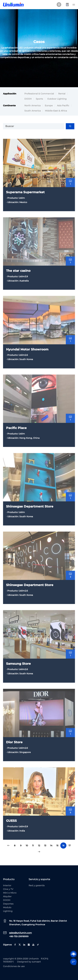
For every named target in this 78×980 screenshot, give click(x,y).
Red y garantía (37, 885)
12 (39, 846)
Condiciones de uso (14, 966)
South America (33, 111)
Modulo (7, 907)
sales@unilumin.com (20, 933)
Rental (62, 94)
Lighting (8, 911)
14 (51, 846)
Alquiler (7, 896)
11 (33, 846)
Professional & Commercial (39, 94)
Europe (49, 106)
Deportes (8, 904)
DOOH (28, 99)
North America (32, 106)
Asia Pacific (63, 106)
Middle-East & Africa (56, 111)
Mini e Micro (10, 893)
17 (70, 846)
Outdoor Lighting (57, 99)
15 (57, 846)
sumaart (36, 962)
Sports (39, 99)
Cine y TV (8, 889)
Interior (7, 885)
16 (63, 846)
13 (45, 846)
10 (27, 846)
